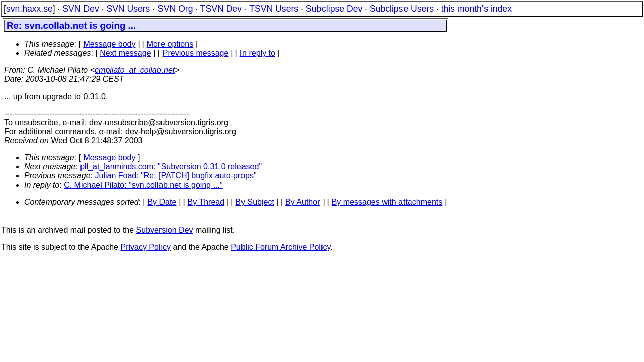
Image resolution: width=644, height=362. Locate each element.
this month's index (476, 9)
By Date (162, 202)
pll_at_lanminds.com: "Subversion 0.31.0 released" (171, 167)
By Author (303, 202)
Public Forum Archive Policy (280, 247)
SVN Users (128, 9)
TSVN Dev (221, 9)
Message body (109, 44)
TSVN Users (274, 9)
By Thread (206, 202)
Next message (125, 53)
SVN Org (175, 9)
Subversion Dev (165, 230)
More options (170, 44)
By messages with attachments (387, 202)
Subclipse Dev (334, 9)
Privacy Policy (145, 247)
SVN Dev (80, 9)
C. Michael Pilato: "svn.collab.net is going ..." (143, 185)
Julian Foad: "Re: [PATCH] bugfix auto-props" (176, 176)
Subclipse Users (402, 9)
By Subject (255, 202)
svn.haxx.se (29, 9)
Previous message (196, 53)
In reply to (258, 53)
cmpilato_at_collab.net (135, 70)
